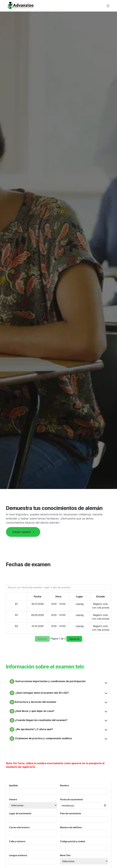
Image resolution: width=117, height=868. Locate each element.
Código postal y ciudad (72, 841)
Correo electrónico (19, 827)
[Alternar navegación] (108, 6)
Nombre (64, 785)
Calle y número (17, 841)
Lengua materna (18, 855)
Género (13, 799)
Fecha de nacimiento (71, 799)
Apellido (13, 785)
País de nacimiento (71, 813)
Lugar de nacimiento (20, 813)
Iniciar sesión (23, 532)
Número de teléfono (71, 827)
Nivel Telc (65, 855)
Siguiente (74, 639)
